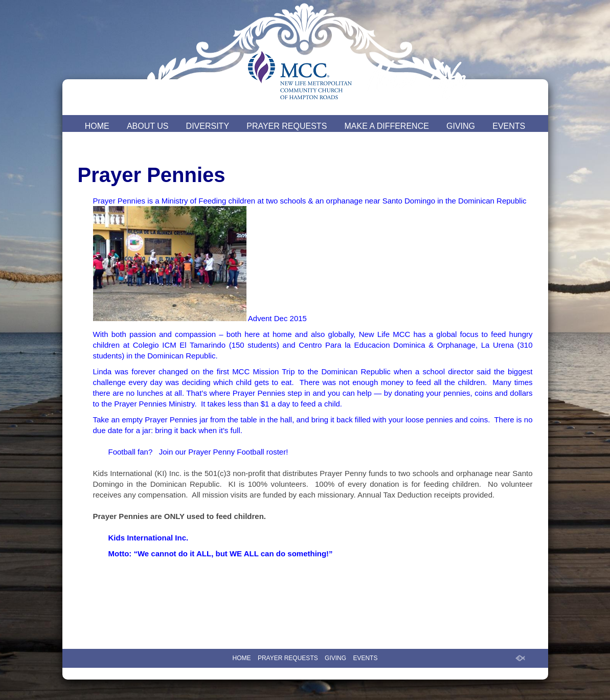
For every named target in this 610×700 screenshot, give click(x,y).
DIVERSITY (208, 126)
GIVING (461, 126)
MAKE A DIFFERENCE (386, 126)
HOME (97, 126)
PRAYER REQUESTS (287, 126)
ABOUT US (148, 126)
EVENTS (509, 126)
